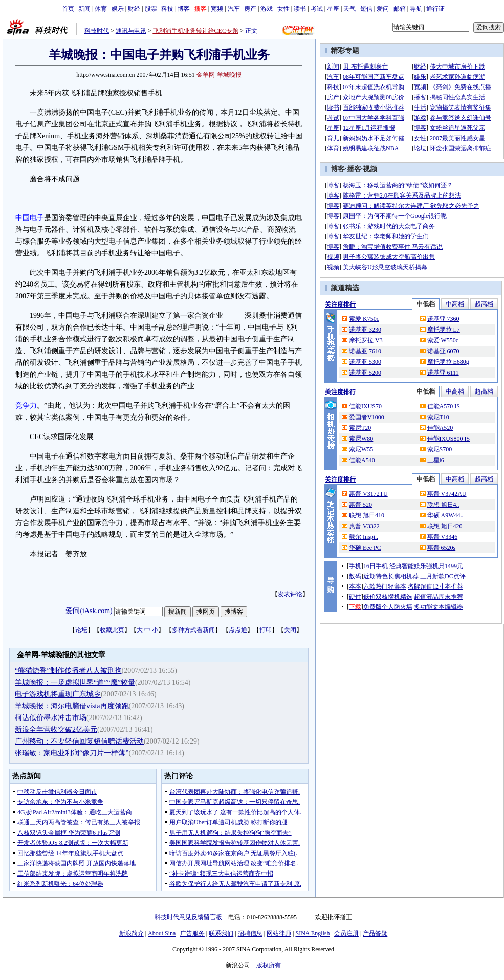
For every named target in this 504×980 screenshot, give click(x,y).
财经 (134, 9)
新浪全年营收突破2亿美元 (56, 729)
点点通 (238, 630)
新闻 (84, 9)
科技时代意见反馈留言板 (188, 917)
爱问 (383, 9)
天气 (349, 9)
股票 (151, 9)
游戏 (267, 9)
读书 (300, 9)
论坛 (81, 630)
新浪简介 (132, 933)
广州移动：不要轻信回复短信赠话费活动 (79, 741)
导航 (416, 9)
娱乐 (118, 9)
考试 (317, 9)
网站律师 (279, 933)
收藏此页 (112, 630)
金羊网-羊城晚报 (219, 75)
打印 (266, 630)
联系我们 (221, 933)
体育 (101, 9)
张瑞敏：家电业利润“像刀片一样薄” (72, 753)
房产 (250, 9)
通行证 (435, 9)
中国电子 (30, 218)
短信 (366, 9)
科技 (167, 9)
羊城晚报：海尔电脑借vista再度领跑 (72, 706)
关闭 (290, 630)
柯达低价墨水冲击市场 (51, 718)
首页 (68, 9)
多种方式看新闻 (193, 630)
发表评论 (290, 594)
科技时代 (97, 31)
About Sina (162, 933)
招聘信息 (250, 933)
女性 (283, 9)
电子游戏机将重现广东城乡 (58, 694)
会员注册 (346, 933)
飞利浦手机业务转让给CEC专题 (196, 31)
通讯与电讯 (131, 31)
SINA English (312, 933)
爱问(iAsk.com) (89, 611)
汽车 (234, 9)
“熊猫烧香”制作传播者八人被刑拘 (68, 671)
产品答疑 (375, 933)
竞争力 (26, 406)
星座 (333, 9)
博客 (184, 9)
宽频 (217, 9)
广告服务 (192, 933)
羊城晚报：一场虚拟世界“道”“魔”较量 (75, 682)
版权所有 (269, 965)
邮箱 (400, 9)
